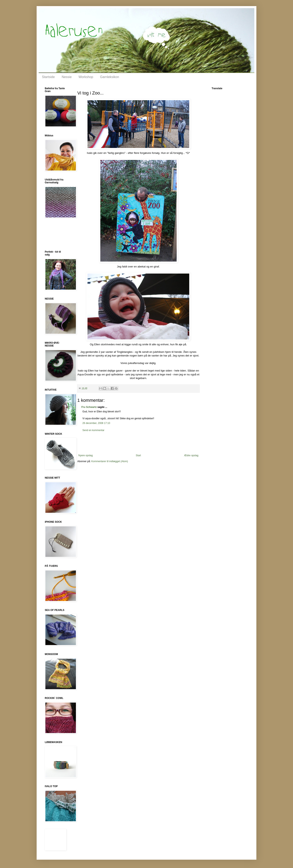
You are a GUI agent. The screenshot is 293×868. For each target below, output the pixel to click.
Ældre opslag (191, 455)
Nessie (67, 77)
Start (138, 455)
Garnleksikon (110, 77)
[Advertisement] (138, 443)
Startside (48, 77)
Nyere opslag (86, 455)
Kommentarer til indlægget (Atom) (110, 461)
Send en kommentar (93, 430)
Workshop (86, 77)
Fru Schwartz (89, 407)
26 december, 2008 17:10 (96, 423)
